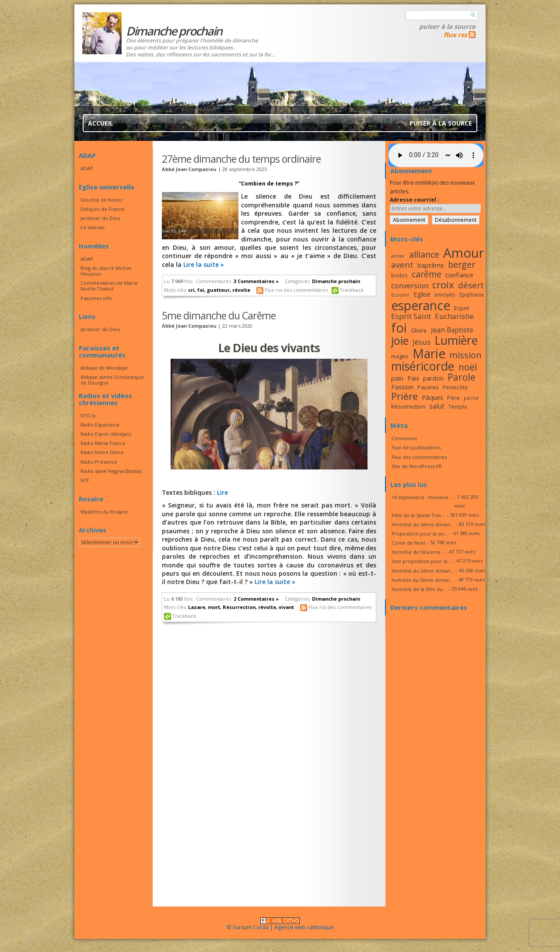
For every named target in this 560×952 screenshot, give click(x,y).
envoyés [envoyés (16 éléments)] (445, 294)
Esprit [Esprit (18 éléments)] (462, 308)
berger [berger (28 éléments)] (462, 264)
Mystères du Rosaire (104, 512)
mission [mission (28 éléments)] (465, 355)
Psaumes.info (96, 298)
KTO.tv (88, 415)
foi (201, 290)
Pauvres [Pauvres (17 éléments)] (428, 387)
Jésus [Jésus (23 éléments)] (422, 342)
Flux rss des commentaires (296, 290)
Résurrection (239, 607)
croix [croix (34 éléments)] (443, 285)
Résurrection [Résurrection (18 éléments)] (408, 406)
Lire (222, 492)
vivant (286, 607)
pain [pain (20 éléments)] (397, 378)
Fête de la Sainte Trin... (418, 515)
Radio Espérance (100, 425)
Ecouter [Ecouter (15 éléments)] (400, 295)
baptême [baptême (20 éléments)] (431, 265)
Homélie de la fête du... (419, 589)
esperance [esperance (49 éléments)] (421, 305)
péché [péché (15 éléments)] (471, 398)
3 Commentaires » (256, 281)
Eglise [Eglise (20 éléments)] (422, 294)
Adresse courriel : (415, 200)
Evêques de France (103, 209)
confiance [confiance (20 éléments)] (459, 275)
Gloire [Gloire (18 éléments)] (419, 330)
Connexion (404, 438)
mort (214, 607)
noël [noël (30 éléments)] (468, 367)
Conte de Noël (408, 543)
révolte (241, 290)
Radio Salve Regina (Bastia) (111, 471)
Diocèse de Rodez (102, 200)
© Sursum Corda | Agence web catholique (280, 925)
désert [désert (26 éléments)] (471, 285)
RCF (85, 480)
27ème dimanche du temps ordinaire (241, 159)
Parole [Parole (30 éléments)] (462, 377)
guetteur (218, 290)
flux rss (455, 35)
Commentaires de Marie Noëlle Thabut (109, 286)
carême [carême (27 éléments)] (427, 274)
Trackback (352, 290)
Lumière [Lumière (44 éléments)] (456, 340)
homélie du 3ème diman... (423, 580)
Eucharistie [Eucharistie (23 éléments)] (454, 316)
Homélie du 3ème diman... (423, 571)
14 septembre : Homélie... (422, 497)
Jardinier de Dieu (100, 218)
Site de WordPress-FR (417, 466)
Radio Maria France (103, 443)
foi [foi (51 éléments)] (399, 327)
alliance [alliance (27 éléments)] (424, 254)
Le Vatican (93, 227)
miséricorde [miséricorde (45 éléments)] (423, 366)
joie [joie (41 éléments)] (400, 340)
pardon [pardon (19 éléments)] (433, 378)
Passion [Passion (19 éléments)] (402, 387)
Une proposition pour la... (422, 561)
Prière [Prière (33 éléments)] (404, 396)
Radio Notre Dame (102, 452)
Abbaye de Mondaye (104, 368)
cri (191, 290)
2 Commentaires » (256, 599)
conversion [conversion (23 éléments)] (410, 285)
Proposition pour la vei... (420, 534)
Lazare (197, 607)
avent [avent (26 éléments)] (402, 264)
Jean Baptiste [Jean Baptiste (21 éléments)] (452, 330)
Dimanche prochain (336, 281)
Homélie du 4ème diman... (423, 524)
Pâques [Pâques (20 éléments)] (432, 397)
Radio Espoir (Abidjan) (106, 434)
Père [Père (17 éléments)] (453, 398)
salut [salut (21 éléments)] (437, 406)
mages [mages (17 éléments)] (400, 356)
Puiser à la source (447, 26)
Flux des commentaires (419, 457)
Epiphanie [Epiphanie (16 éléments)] (472, 294)
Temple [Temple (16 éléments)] (458, 406)
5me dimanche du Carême (219, 315)
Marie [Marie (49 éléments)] (429, 353)
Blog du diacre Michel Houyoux (106, 271)
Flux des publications (416, 447)
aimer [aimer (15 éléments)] (398, 256)
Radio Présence (99, 462)
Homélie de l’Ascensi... (418, 552)
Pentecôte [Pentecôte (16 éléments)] (455, 387)
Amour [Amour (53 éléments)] (464, 253)
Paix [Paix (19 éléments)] (413, 378)
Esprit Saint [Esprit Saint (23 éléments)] (411, 316)
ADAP (87, 168)
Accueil (101, 123)
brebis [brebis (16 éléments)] (399, 275)
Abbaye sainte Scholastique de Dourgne (112, 380)
